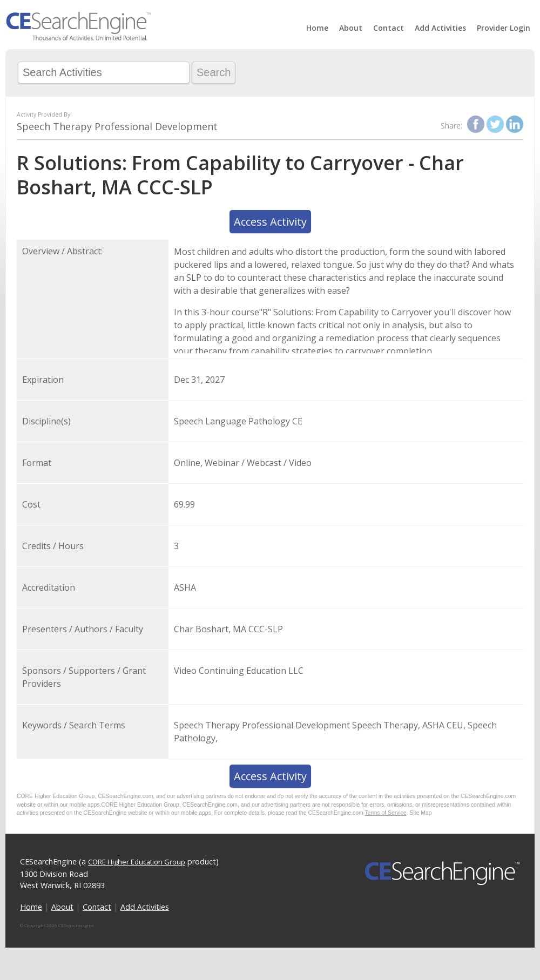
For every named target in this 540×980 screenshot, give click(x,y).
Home (317, 28)
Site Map (421, 813)
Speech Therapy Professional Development (117, 126)
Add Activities (440, 28)
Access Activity (270, 222)
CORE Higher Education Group (137, 862)
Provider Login (504, 28)
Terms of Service (385, 813)
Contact (389, 28)
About (351, 28)
